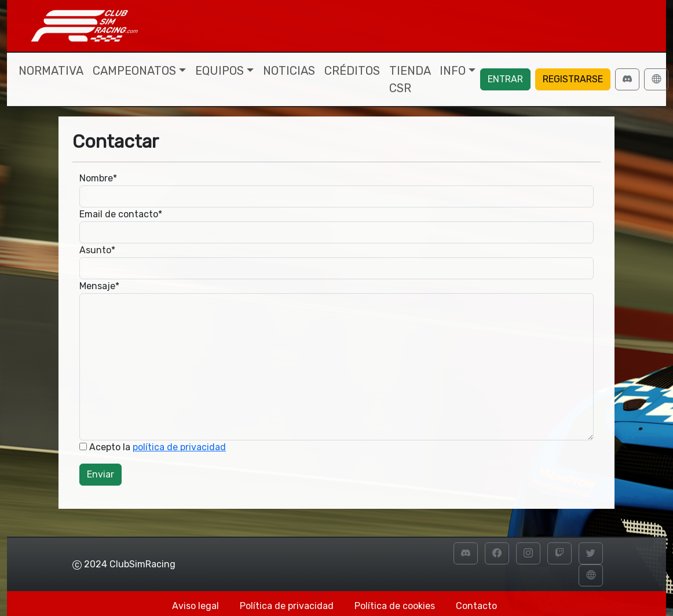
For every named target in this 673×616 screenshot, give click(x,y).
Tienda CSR (410, 79)
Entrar (505, 79)
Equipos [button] (220, 71)
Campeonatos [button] (134, 71)
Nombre (98, 178)
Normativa (51, 71)
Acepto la (153, 447)
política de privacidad (179, 447)
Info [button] (453, 71)
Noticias (289, 71)
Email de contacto (121, 214)
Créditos (352, 71)
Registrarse (573, 79)
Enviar (100, 474)
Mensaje (99, 286)
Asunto (97, 250)
